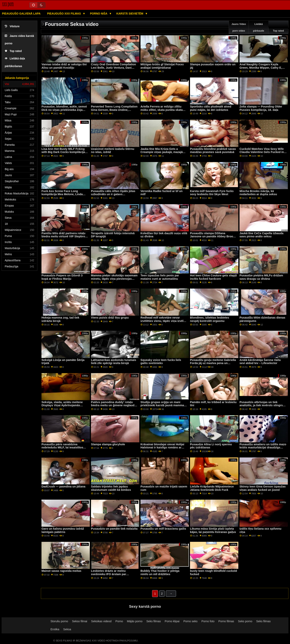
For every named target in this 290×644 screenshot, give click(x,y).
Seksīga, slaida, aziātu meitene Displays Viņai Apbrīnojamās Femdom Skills (62, 405)
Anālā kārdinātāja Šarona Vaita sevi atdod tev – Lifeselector (260, 362)
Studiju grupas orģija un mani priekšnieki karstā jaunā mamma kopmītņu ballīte (162, 405)
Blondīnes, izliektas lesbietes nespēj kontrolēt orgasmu (210, 319)
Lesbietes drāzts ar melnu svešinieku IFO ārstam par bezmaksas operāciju (109, 574)
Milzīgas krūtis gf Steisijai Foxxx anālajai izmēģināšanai (162, 66)
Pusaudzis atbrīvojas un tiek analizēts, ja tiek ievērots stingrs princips (261, 405)
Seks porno (245, 621)
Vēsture (12, 26)
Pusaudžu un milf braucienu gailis (163, 529)
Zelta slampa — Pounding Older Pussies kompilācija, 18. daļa (261, 108)
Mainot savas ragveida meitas (61, 571)
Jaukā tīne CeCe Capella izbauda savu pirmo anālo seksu (261, 235)
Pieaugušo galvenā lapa (21, 14)
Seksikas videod (101, 621)
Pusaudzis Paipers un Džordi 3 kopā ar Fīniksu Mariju (62, 277)
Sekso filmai (79, 621)
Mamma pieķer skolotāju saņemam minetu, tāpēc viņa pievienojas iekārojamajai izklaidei (114, 279)
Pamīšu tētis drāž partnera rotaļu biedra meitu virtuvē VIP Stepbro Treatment (63, 236)
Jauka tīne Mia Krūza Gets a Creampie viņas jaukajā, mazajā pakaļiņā (162, 152)
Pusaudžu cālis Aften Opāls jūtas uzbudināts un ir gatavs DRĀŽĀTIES (113, 194)
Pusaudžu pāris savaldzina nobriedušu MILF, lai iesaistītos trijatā (62, 448)
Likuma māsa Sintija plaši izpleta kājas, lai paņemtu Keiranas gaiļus (213, 530)
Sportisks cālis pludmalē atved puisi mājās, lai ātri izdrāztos (211, 108)
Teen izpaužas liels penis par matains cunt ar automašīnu (160, 277)
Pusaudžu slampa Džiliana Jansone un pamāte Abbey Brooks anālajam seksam (213, 236)
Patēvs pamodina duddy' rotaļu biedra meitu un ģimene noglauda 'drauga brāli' (113, 405)
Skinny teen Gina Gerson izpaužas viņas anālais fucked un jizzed (263, 488)
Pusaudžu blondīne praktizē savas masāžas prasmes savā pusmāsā (213, 151)
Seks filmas (154, 621)
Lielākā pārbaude (259, 27)
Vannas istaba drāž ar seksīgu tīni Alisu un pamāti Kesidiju (64, 66)
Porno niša (99, 14)
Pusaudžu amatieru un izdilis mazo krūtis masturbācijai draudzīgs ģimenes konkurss (263, 448)
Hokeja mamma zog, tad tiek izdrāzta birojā (60, 319)
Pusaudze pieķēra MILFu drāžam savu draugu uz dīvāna (261, 277)
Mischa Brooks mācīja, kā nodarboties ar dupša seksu (258, 193)
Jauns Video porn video (239, 27)
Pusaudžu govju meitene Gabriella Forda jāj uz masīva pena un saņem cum (213, 363)
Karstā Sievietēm (130, 14)
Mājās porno (135, 621)
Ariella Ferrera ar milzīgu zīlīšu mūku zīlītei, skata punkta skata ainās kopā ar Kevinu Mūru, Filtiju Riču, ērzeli (163, 111)
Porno (119, 621)
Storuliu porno (59, 621)
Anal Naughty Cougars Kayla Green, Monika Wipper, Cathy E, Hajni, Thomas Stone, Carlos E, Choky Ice (261, 69)
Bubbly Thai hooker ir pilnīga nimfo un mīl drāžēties (160, 572)
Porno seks (190, 621)
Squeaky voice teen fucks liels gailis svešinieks (161, 362)
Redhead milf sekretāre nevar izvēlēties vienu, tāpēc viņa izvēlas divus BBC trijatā (164, 321)
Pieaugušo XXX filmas (64, 14)
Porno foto (208, 621)
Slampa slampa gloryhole (108, 444)
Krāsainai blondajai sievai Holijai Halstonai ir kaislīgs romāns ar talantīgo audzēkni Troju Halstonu (163, 448)
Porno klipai (172, 621)
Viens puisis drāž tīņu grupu (110, 318)
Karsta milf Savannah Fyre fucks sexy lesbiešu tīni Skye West (212, 193)
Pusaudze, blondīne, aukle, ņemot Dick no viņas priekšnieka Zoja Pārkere (64, 110)
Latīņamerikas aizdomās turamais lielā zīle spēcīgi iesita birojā (114, 362)
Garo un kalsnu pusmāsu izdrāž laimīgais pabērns (63, 530)
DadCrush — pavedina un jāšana (63, 486)
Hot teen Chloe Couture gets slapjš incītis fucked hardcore (213, 277)
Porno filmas (226, 621)
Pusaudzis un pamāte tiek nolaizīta (114, 529)
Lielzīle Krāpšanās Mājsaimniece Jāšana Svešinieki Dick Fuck (212, 488)
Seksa (67, 629)
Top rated (13, 51)
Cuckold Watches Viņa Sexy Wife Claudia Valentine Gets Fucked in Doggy (262, 152)
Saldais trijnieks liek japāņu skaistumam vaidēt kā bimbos (111, 488)
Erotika (55, 629)
